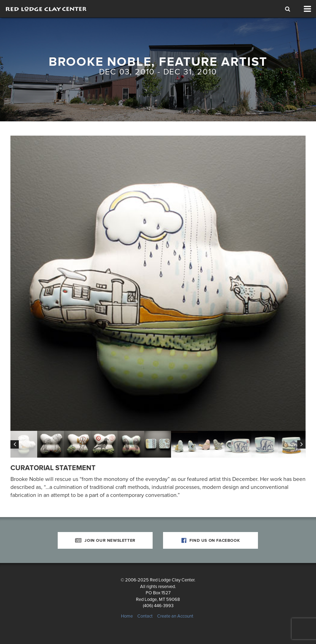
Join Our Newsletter (105, 540)
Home (127, 616)
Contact (145, 616)
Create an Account (175, 616)
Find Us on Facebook (211, 540)
